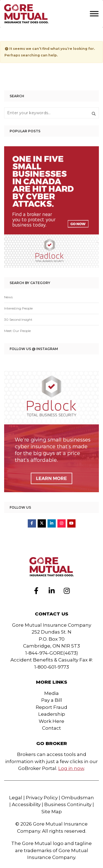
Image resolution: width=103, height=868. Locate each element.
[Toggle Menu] (94, 14)
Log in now (71, 768)
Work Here (51, 721)
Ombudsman (78, 798)
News (8, 297)
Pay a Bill (52, 700)
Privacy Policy (42, 798)
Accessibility (26, 804)
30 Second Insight (18, 320)
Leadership (52, 714)
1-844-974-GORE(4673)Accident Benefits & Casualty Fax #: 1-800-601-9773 (52, 660)
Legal (16, 798)
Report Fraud (51, 707)
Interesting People (18, 308)
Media (51, 693)
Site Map (52, 812)
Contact (51, 728)
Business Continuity (68, 804)
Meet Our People (17, 331)
